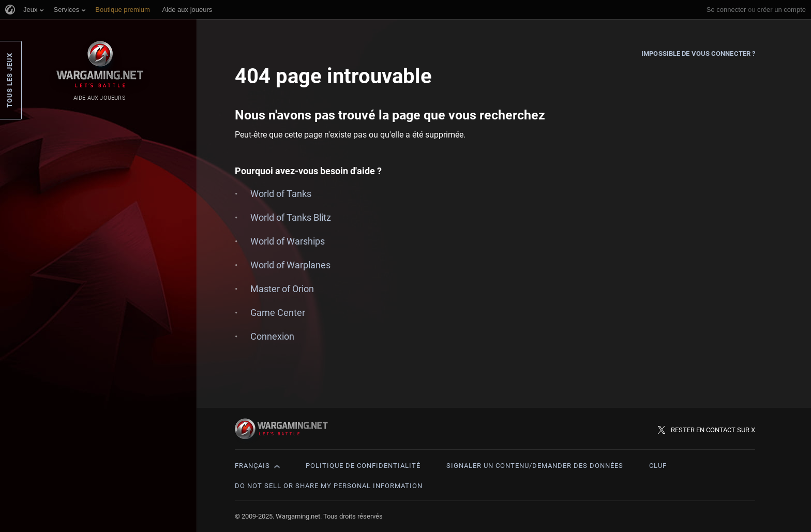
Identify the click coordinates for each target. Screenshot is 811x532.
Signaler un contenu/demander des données (535, 466)
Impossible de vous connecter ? (698, 54)
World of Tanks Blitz (291, 217)
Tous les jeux (10, 80)
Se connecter (726, 10)
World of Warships (288, 241)
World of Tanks (281, 194)
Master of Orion (282, 289)
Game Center (278, 313)
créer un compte (782, 10)
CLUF (658, 466)
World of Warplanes (290, 265)
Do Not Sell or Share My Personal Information (329, 486)
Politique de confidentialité (363, 466)
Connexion (272, 336)
